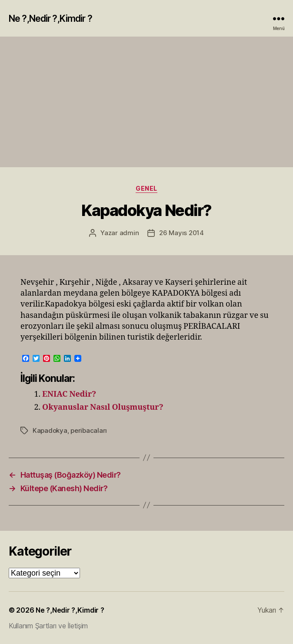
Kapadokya (50, 430)
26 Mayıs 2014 (181, 233)
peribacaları (89, 430)
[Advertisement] (146, 102)
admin (129, 233)
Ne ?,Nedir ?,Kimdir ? (50, 19)
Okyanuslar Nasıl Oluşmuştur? (103, 407)
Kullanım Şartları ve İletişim (48, 626)
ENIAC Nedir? (69, 394)
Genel (146, 188)
